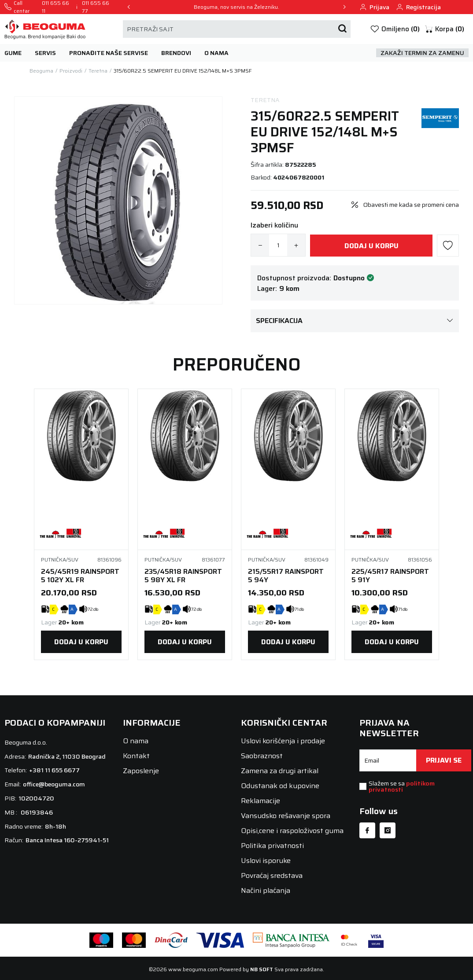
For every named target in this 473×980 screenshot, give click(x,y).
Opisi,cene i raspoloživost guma (292, 831)
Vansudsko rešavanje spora (286, 816)
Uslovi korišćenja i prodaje (283, 741)
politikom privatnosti (402, 786)
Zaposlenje (141, 771)
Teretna (265, 100)
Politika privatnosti (272, 846)
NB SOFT (262, 969)
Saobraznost (262, 756)
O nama (136, 741)
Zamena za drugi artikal (280, 771)
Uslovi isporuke (266, 861)
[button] (444, 29)
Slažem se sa (402, 786)
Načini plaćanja (266, 890)
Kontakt (136, 756)
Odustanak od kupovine (280, 786)
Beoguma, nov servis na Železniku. (236, 7)
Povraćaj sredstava (272, 875)
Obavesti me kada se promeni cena (411, 205)
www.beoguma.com (193, 969)
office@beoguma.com (54, 784)
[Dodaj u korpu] (371, 246)
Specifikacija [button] (355, 321)
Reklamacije (261, 801)
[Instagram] (388, 830)
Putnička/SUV (60, 560)
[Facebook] (367, 830)
